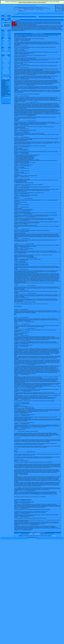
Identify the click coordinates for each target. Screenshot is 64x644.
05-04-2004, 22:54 (27, 439)
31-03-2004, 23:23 (26, 69)
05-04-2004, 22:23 (27, 426)
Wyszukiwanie (6, 44)
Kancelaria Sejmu (6, 62)
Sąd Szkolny (6, 63)
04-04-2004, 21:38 (27, 350)
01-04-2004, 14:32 (26, 128)
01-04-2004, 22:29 (26, 181)
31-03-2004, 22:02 (26, 49)
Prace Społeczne (6, 67)
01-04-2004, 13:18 (32, 118)
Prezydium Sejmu (6, 65)
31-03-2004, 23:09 (26, 66)
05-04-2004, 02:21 (32, 398)
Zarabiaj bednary (6, 42)
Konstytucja (6, 57)
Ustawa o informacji (6, 59)
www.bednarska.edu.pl (41, 5)
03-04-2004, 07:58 (25, 270)
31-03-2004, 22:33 (26, 55)
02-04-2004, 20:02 (26, 226)
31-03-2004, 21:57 (25, 46)
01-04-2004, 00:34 (32, 87)
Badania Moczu (6, 70)
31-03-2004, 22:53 (23, 58)
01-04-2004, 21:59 (26, 170)
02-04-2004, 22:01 (25, 230)
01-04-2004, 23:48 (26, 201)
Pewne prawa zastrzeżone (32, 551)
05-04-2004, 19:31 (30, 417)
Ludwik (14, 21)
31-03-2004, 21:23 (23, 38)
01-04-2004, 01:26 (26, 98)
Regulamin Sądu (6, 74)
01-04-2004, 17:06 (26, 150)
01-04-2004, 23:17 (26, 199)
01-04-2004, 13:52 (33, 123)
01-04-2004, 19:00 (26, 167)
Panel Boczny (6, 45)
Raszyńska (6, 49)
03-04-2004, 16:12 (33, 293)
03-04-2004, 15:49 (25, 277)
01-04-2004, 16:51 (26, 140)
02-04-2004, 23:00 (30, 251)
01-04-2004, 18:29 (26, 157)
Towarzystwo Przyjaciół (6, 53)
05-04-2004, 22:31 (26, 434)
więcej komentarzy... (7, 98)
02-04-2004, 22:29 (26, 235)
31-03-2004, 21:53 (26, 41)
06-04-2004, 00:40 (31, 463)
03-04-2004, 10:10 (25, 273)
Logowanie (6, 41)
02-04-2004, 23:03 (26, 254)
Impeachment (6, 68)
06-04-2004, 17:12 (26, 520)
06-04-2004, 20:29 (26, 529)
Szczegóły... (54, 548)
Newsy (6, 32)
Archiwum (6, 36)
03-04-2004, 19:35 (26, 306)
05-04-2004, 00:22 (25, 356)
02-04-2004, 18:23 (28, 216)
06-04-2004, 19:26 (27, 525)
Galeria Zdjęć (6, 33)
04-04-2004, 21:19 (26, 344)
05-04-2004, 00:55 (32, 374)
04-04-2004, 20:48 (27, 341)
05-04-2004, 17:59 (27, 409)
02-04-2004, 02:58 (23, 207)
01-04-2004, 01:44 (35, 104)
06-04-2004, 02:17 (26, 472)
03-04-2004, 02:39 (34, 265)
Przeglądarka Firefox (6, 46)
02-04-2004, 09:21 (26, 212)
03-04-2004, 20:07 (25, 318)
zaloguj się (31, 546)
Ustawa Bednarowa (6, 61)
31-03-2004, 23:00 (26, 62)
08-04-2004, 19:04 (28, 542)
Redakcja (6, 37)
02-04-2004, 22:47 (26, 238)
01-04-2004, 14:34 (26, 131)
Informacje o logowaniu (6, 29)
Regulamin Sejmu (6, 72)
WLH (6, 51)
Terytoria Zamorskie (6, 66)
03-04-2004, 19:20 (33, 301)
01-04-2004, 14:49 (26, 134)
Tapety (6, 34)
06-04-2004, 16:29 (27, 512)
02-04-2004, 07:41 (26, 210)
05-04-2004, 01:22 (27, 384)
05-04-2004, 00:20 (25, 353)
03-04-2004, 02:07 (25, 257)
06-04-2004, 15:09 (32, 502)
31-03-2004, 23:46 (32, 76)
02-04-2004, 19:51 (29, 219)
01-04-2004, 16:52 (23, 144)
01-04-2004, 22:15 (26, 175)
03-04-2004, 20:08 (25, 326)
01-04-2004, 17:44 (26, 154)
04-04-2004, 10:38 (27, 333)
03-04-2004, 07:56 (25, 267)
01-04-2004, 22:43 (27, 190)
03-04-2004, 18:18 (25, 298)
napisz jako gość (37, 546)
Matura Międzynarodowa (6, 54)
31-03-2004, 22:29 (24, 52)
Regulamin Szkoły (6, 71)
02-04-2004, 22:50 (27, 245)
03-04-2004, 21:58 (31, 330)
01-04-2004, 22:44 (26, 193)
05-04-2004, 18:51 (26, 414)
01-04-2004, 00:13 (26, 81)
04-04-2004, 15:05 (33, 337)
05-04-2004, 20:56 (25, 424)
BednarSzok (3, 14)
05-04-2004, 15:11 (28, 401)
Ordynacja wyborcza (6, 58)
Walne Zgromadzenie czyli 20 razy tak (6, 79)
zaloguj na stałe (6, 25)
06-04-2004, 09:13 (25, 486)
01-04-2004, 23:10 (23, 196)
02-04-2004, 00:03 (29, 204)
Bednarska (6, 50)
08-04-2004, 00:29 (35, 537)
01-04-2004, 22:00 (26, 172)
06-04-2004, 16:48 (27, 515)
